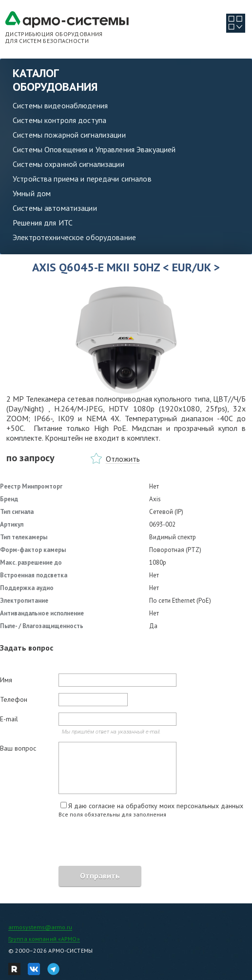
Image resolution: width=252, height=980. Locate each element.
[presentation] (74, 843)
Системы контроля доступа (59, 120)
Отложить (123, 459)
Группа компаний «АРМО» (44, 939)
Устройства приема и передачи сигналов (82, 179)
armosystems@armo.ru (40, 927)
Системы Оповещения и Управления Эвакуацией (94, 149)
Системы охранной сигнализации (68, 164)
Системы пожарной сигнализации (69, 135)
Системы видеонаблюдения (60, 105)
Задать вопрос (27, 648)
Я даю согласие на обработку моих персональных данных (156, 806)
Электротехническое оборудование (74, 237)
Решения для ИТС (43, 223)
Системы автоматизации (55, 208)
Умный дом (32, 193)
